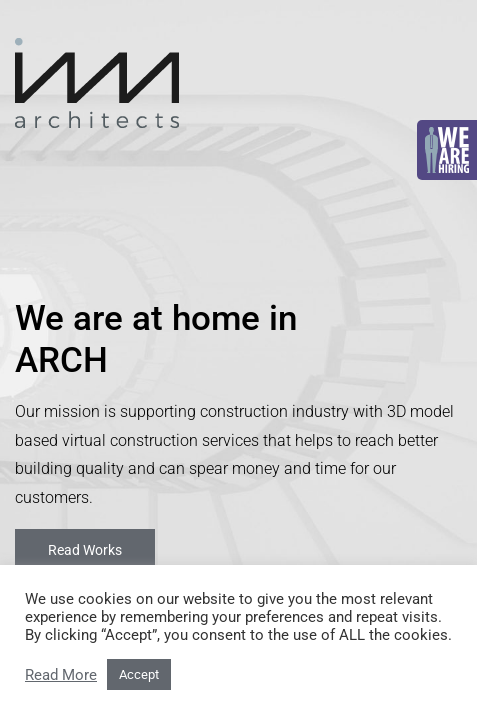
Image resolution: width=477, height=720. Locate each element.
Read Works (85, 550)
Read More (61, 675)
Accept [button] (139, 674)
